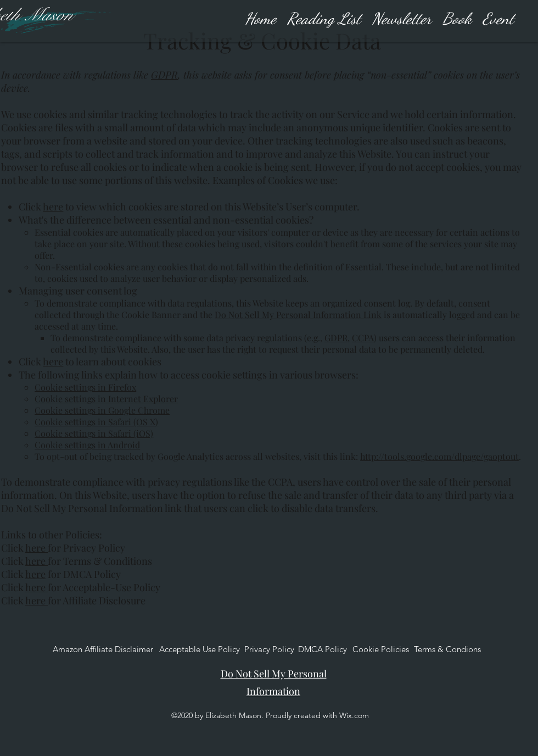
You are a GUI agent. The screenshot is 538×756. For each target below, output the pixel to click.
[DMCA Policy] (323, 649)
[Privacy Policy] (269, 649)
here (53, 207)
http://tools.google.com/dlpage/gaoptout (439, 456)
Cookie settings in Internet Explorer (106, 399)
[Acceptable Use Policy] (199, 649)
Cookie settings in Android (87, 445)
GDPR (164, 75)
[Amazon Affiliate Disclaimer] (103, 649)
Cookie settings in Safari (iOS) (94, 433)
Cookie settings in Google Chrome (102, 410)
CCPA (363, 338)
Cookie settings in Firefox (85, 387)
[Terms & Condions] (447, 649)
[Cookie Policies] (381, 649)
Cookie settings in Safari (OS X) (96, 422)
